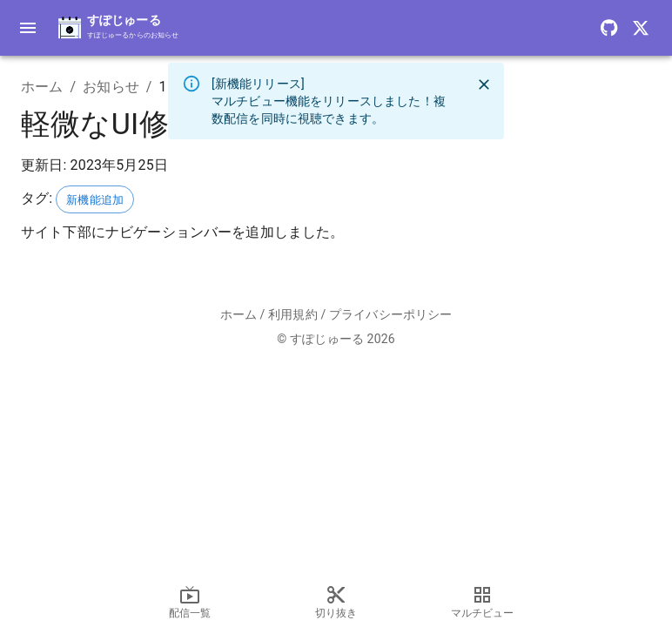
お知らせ (111, 87)
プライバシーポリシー (391, 314)
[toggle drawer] (28, 28)
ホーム (42, 87)
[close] (484, 84)
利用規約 (293, 314)
